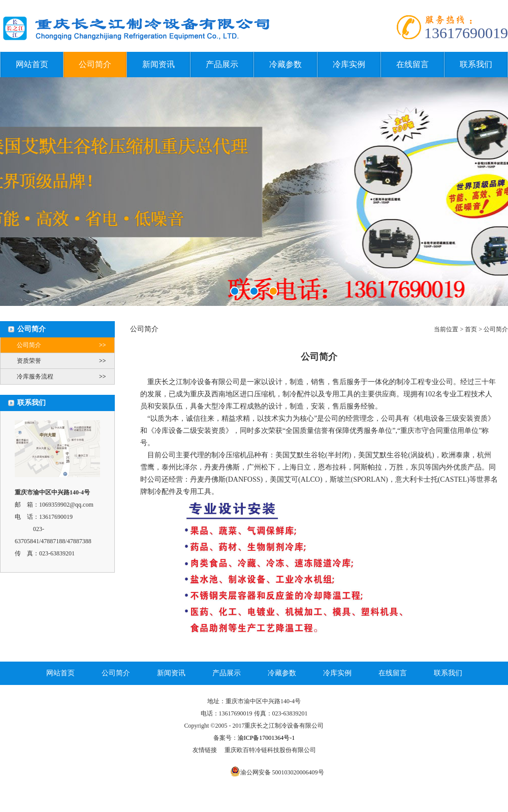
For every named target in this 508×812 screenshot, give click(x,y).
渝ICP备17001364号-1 (266, 738)
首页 (471, 329)
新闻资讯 (158, 64)
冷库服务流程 (66, 377)
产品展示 (222, 64)
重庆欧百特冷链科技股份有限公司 (270, 750)
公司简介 (95, 64)
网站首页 (32, 64)
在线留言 (412, 64)
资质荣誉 (66, 361)
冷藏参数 (285, 64)
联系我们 (476, 64)
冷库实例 (349, 64)
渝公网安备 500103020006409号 (282, 772)
